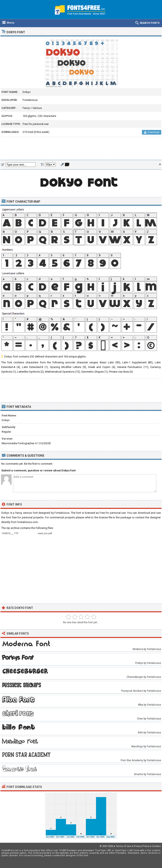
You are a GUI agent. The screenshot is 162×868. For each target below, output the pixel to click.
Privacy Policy (142, 846)
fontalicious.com (28, 522)
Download (152, 132)
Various (37, 108)
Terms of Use (123, 846)
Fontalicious (30, 100)
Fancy (26, 108)
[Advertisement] (81, 149)
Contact (156, 846)
